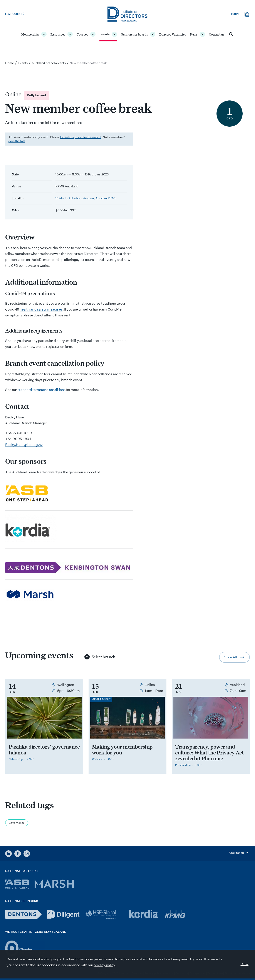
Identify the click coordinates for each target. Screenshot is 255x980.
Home (10, 63)
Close (245, 964)
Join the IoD (17, 141)
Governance (17, 823)
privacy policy (104, 965)
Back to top (239, 853)
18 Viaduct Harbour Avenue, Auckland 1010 (86, 198)
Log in (235, 14)
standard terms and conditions (42, 390)
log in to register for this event (81, 137)
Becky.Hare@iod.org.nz (24, 445)
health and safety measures (41, 309)
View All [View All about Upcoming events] (237, 658)
